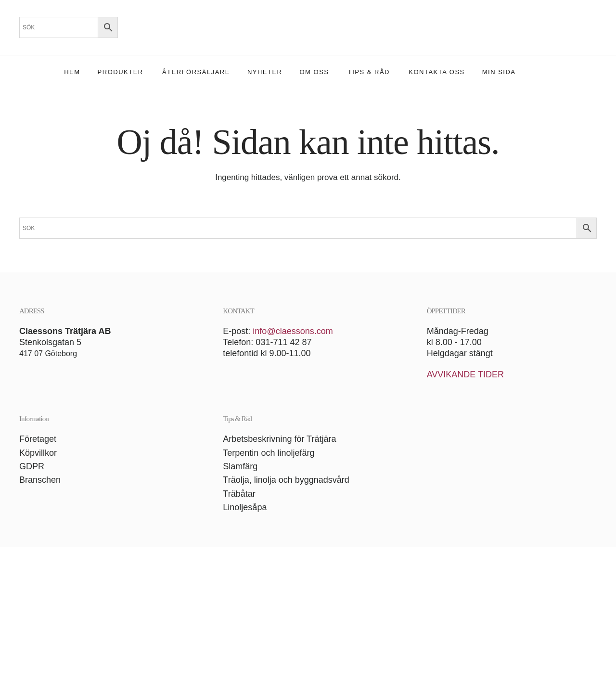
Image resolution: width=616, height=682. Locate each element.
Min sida (499, 72)
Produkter (121, 72)
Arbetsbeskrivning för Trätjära (279, 439)
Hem (72, 72)
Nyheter (265, 72)
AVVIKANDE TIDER (465, 374)
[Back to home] (308, 27)
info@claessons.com (293, 331)
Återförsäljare (196, 72)
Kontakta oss (436, 72)
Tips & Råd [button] (369, 72)
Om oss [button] (314, 72)
